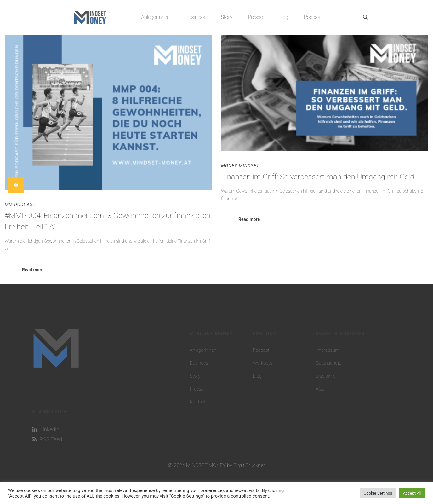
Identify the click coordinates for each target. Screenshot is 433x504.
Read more (33, 270)
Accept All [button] (412, 493)
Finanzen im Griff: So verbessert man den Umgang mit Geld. (319, 177)
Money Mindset (240, 166)
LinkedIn (46, 429)
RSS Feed (47, 439)
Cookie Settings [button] (378, 493)
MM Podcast (20, 205)
